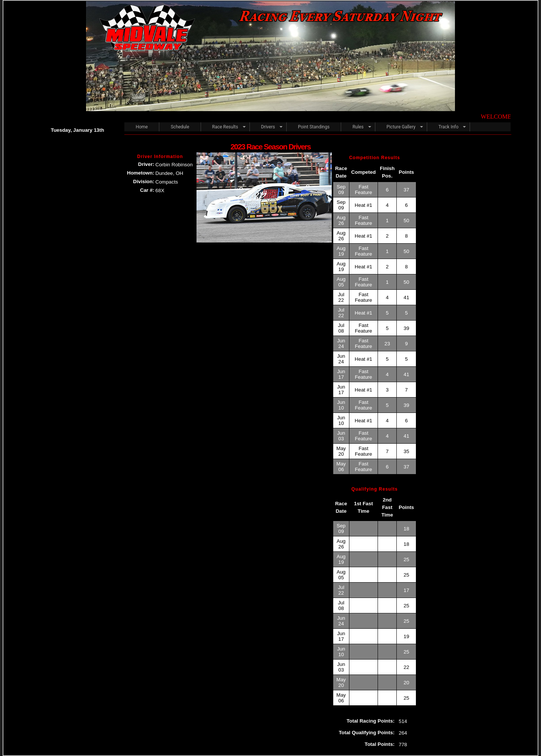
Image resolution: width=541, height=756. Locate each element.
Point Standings (314, 127)
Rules (358, 127)
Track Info (448, 127)
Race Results (225, 127)
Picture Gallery (401, 127)
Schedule (180, 127)
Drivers (268, 127)
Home (142, 127)
